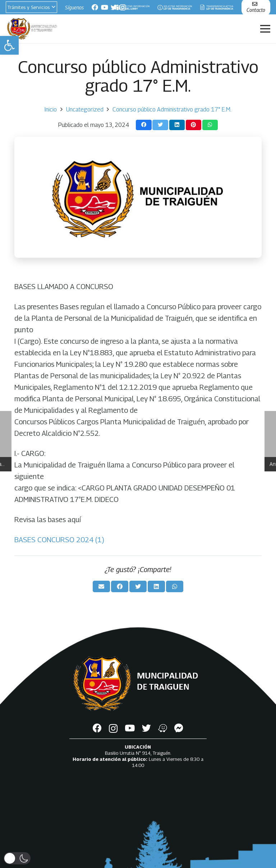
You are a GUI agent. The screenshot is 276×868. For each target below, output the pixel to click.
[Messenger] (179, 728)
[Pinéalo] (194, 125)
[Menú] (265, 29)
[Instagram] (113, 728)
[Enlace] (132, 7)
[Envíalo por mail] (101, 586)
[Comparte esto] (144, 125)
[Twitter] (114, 7)
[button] (9, 45)
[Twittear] (160, 125)
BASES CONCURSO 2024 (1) (59, 540)
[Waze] (163, 728)
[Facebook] (95, 7)
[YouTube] (105, 7)
